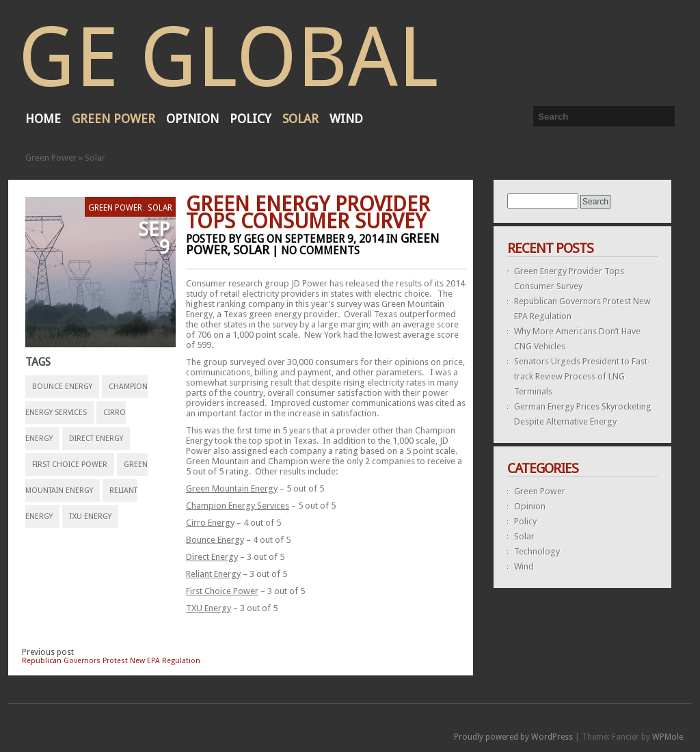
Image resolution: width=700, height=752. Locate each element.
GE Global (228, 58)
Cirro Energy (210, 523)
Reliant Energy (213, 574)
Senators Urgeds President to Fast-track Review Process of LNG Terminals (582, 376)
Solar (300, 119)
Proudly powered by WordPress (513, 737)
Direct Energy (96, 439)
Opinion (192, 119)
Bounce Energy (62, 387)
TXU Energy (90, 516)
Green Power (113, 119)
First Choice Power (70, 465)
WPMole (668, 737)
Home (43, 119)
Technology (537, 551)
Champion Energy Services (238, 506)
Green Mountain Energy (232, 488)
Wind (346, 119)
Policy (251, 119)
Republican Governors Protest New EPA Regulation (111, 661)
